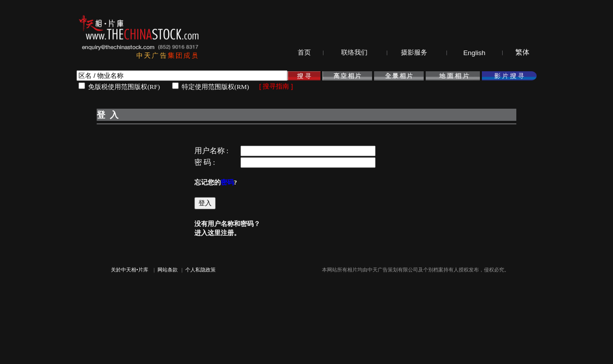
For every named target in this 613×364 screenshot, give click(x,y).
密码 (227, 182)
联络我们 (354, 52)
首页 (304, 52)
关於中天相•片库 (130, 270)
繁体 (522, 52)
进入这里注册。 (217, 233)
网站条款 (168, 270)
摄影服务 (414, 52)
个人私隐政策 (200, 270)
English (474, 53)
